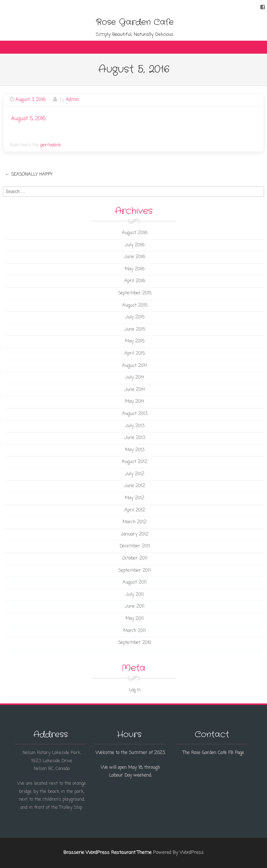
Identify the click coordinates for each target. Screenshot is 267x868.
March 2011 (135, 631)
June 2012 (135, 486)
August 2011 (135, 582)
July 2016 (135, 245)
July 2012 (135, 474)
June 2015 (135, 330)
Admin (73, 100)
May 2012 (135, 498)
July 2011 (135, 595)
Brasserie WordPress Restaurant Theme (107, 853)
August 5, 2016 (28, 119)
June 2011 (135, 607)
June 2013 (135, 438)
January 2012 (135, 534)
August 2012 (135, 462)
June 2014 (135, 390)
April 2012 (135, 510)
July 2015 (135, 317)
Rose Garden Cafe (135, 22)
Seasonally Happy (29, 175)
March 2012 (135, 522)
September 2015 (135, 293)
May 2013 (135, 450)
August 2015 (135, 305)
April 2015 (135, 354)
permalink (51, 145)
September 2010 (135, 643)
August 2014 (135, 366)
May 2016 (135, 269)
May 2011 (135, 619)
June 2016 (135, 257)
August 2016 (135, 233)
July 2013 (135, 426)
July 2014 (135, 378)
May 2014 (135, 402)
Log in (135, 690)
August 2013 (135, 414)
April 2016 (135, 281)
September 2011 (135, 571)
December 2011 (135, 546)
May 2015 (135, 341)
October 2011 (135, 558)
